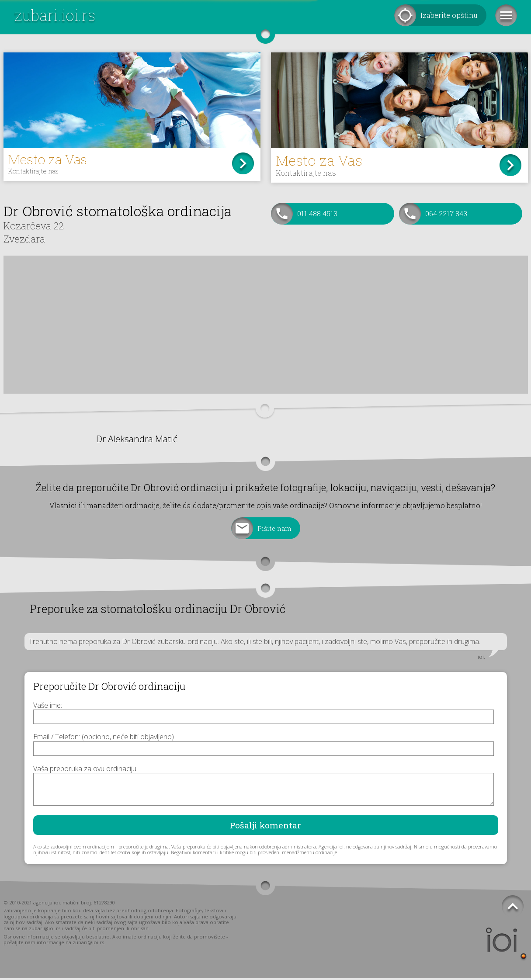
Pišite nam (274, 530)
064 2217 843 (446, 215)
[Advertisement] (266, 326)
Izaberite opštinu (449, 15)
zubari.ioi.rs (55, 15)
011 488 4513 (317, 215)
